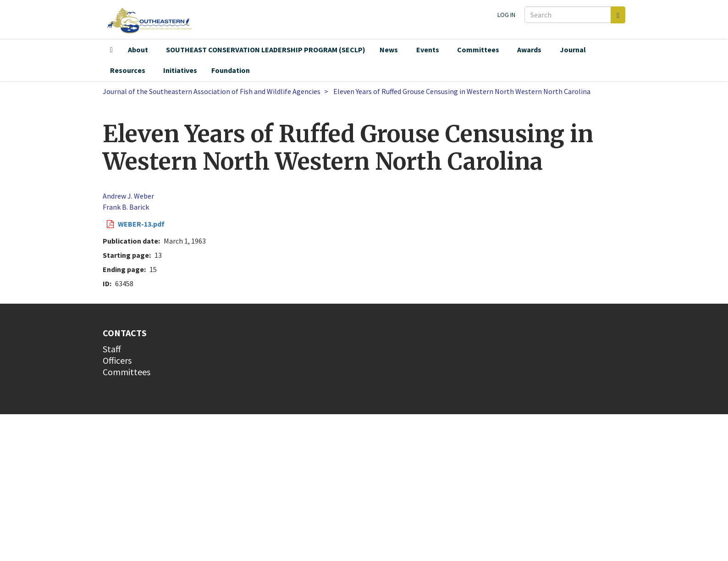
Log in (506, 15)
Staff (112, 349)
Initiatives (180, 70)
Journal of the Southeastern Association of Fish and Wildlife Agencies (212, 91)
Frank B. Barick (126, 207)
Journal (573, 50)
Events (428, 50)
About (138, 50)
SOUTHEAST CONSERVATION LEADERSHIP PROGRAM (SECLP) (266, 50)
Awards (529, 50)
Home (111, 50)
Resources (128, 70)
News (389, 50)
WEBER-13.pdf (141, 224)
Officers (117, 360)
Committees (478, 50)
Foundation (231, 70)
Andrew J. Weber (128, 196)
